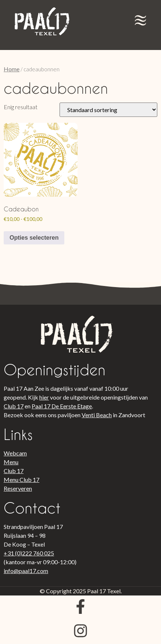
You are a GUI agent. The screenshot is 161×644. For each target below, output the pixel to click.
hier (44, 397)
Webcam (15, 453)
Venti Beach (97, 415)
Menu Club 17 (22, 480)
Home (12, 69)
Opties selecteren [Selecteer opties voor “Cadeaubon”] (34, 238)
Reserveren (18, 488)
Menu (11, 462)
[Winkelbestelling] (108, 110)
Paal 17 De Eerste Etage (62, 406)
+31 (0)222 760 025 (29, 553)
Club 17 (14, 406)
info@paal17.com (26, 571)
